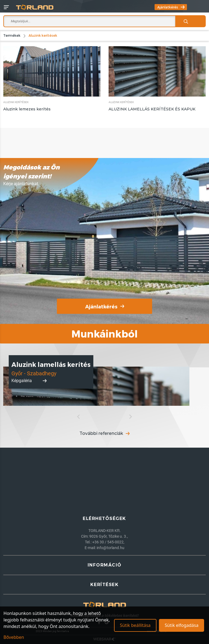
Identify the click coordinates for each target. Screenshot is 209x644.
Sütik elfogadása (182, 625)
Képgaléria (29, 381)
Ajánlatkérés (171, 7)
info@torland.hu (110, 548)
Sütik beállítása (135, 625)
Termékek (12, 35)
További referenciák (104, 433)
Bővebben (14, 637)
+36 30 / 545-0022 (108, 542)
